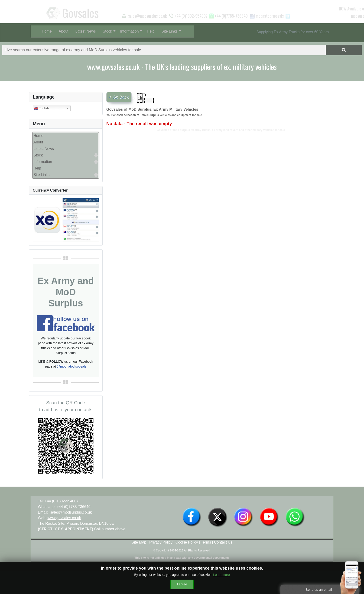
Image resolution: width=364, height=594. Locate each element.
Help (37, 168)
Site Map (139, 542)
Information (43, 162)
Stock (38, 155)
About (38, 142)
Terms (206, 542)
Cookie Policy (187, 542)
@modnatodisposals (72, 366)
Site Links (41, 175)
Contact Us (223, 542)
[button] (108, 31)
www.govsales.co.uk (64, 518)
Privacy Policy (161, 542)
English (41, 108)
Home (38, 136)
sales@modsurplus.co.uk (71, 512)
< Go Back (119, 97)
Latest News (44, 149)
